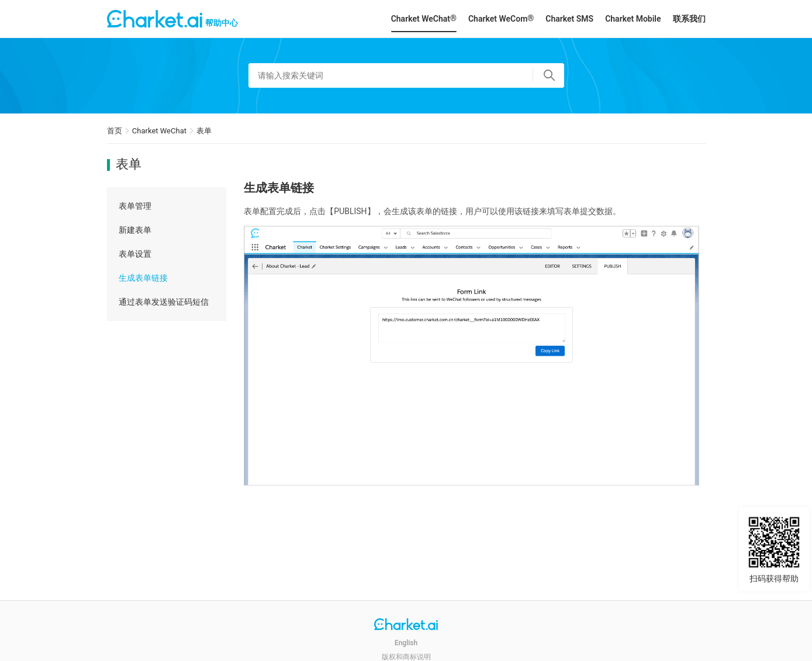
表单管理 (135, 206)
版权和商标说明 (406, 657)
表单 (204, 131)
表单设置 (135, 254)
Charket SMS (569, 19)
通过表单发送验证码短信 (164, 302)
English (406, 643)
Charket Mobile (633, 19)
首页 (115, 131)
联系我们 (689, 19)
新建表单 (135, 230)
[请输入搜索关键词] (406, 75)
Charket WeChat (159, 131)
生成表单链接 (143, 278)
